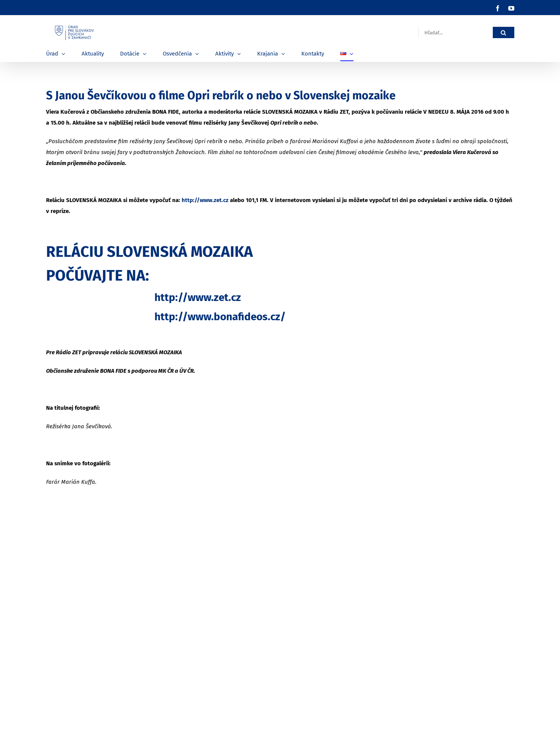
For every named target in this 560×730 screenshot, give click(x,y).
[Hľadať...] (456, 33)
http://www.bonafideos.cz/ (220, 317)
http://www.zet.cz (205, 200)
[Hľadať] (504, 33)
